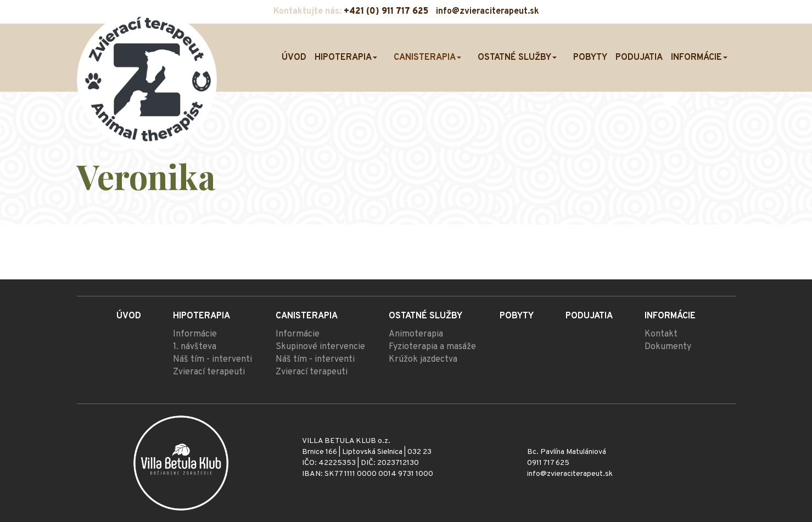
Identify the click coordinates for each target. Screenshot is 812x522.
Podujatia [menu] (639, 58)
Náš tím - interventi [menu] (212, 360)
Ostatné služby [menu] (517, 58)
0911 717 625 (548, 463)
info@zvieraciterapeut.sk (488, 12)
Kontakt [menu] (661, 334)
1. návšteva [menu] (195, 347)
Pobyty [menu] (590, 58)
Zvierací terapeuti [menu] (209, 372)
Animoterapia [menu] (416, 334)
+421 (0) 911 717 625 (386, 12)
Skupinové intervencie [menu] (320, 347)
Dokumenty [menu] (668, 347)
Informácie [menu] (699, 58)
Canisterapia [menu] (427, 58)
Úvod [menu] (294, 58)
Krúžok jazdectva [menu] (423, 360)
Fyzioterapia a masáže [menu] (432, 347)
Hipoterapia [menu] (346, 58)
